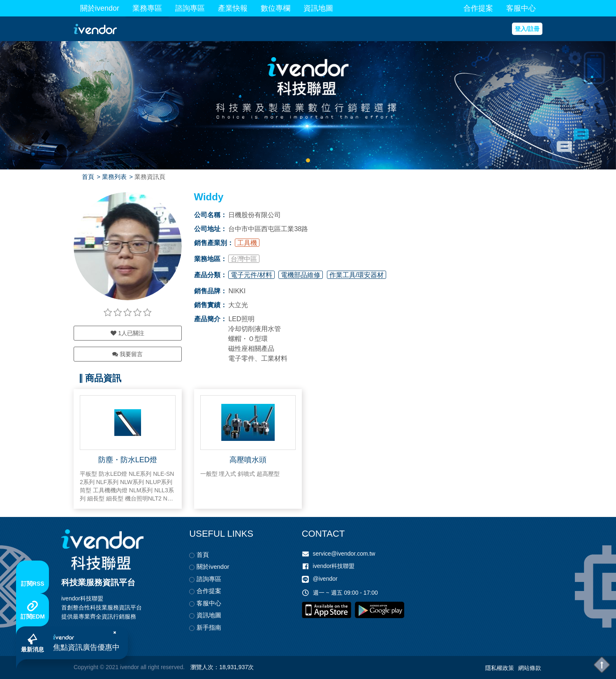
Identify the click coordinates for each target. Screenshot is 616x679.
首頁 (88, 177)
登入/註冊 (527, 29)
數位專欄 (276, 8)
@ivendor (325, 579)
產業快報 (233, 8)
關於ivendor (100, 8)
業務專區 (147, 8)
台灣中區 (244, 259)
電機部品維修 (301, 275)
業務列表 (114, 177)
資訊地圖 (318, 8)
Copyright (86, 667)
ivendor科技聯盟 (334, 566)
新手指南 (209, 627)
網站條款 (530, 668)
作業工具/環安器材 (357, 275)
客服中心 (521, 8)
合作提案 (478, 8)
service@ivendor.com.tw (344, 554)
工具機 (247, 243)
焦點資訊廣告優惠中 (86, 647)
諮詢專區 (190, 8)
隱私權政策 (500, 668)
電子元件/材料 (251, 275)
